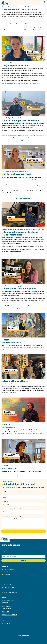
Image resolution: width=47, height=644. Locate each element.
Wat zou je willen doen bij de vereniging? (12, 516)
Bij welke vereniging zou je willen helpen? (12, 509)
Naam (3, 494)
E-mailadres (5, 501)
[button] (41, 2)
